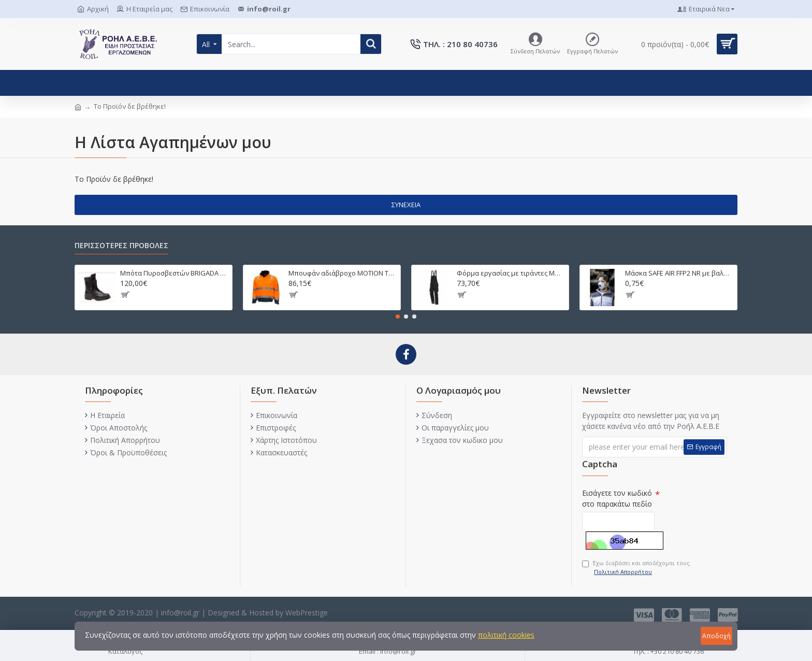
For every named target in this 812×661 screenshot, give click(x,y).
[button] (398, 317)
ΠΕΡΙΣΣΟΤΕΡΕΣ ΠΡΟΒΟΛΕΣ (121, 246)
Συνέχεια (406, 205)
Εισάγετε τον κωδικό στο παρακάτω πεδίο (617, 498)
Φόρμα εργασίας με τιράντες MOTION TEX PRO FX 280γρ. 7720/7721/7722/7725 (511, 273)
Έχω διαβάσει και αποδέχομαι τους (636, 567)
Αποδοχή (716, 636)
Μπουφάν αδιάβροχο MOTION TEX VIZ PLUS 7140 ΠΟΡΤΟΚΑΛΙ (343, 273)
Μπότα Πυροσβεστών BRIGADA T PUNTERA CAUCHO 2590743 (174, 273)
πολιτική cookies (506, 635)
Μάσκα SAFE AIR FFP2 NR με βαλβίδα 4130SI (679, 273)
